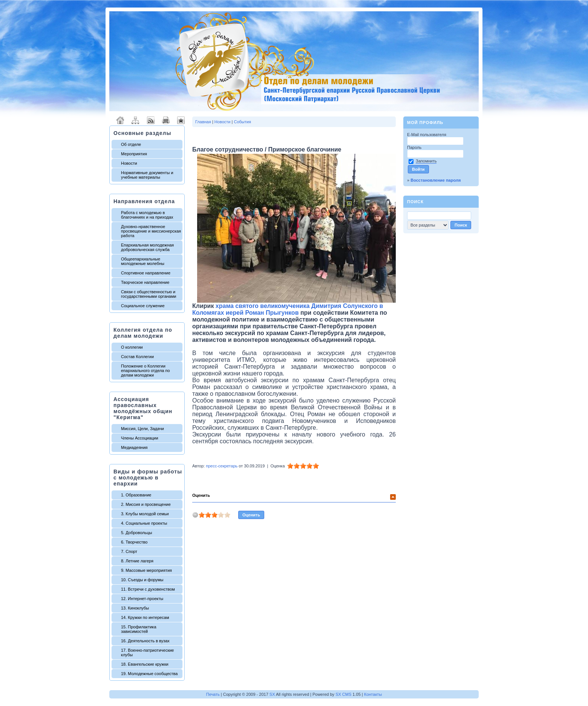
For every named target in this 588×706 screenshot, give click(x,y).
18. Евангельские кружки (145, 664)
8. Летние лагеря (137, 561)
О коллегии (132, 347)
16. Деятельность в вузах (145, 641)
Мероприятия (134, 154)
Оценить (201, 495)
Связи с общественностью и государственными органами (149, 294)
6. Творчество (134, 542)
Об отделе (131, 144)
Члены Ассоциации (140, 438)
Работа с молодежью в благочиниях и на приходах (147, 215)
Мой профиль (425, 123)
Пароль (415, 147)
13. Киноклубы (135, 608)
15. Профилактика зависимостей (139, 629)
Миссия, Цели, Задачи (142, 429)
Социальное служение (143, 306)
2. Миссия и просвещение (146, 504)
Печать (213, 694)
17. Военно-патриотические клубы (147, 652)
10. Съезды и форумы (142, 580)
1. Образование (136, 495)
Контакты (373, 694)
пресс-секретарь (222, 466)
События (242, 122)
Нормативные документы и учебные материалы (147, 175)
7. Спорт (129, 551)
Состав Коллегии (137, 357)
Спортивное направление (146, 273)
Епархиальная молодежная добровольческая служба (147, 247)
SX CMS (343, 694)
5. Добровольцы (136, 533)
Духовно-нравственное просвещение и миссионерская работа (151, 231)
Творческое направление (145, 282)
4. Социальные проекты (144, 523)
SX (272, 694)
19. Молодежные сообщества (149, 674)
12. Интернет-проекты (142, 599)
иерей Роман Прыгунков (262, 313)
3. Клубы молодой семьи (145, 514)
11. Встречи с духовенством (148, 589)
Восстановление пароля (436, 180)
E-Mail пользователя (427, 135)
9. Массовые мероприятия (146, 570)
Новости (129, 163)
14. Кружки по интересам (145, 617)
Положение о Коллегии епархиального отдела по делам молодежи (145, 371)
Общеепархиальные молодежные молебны (143, 261)
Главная (203, 122)
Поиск (415, 202)
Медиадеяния (134, 447)
